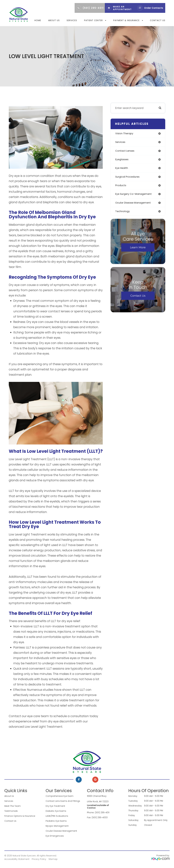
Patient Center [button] (95, 20)
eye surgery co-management (135, 195)
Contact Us (158, 20)
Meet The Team (13, 806)
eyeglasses (123, 160)
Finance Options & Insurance (20, 815)
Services (72, 20)
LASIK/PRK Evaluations (57, 815)
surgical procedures (128, 178)
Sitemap (53, 858)
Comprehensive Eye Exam (60, 796)
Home (38, 20)
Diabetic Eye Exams (56, 811)
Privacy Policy (39, 858)
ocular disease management (135, 204)
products (121, 186)
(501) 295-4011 (93, 8)
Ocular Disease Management (62, 830)
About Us (54, 20)
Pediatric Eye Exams (56, 820)
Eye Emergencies (55, 835)
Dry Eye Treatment (56, 806)
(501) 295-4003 (100, 817)
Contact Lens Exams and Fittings (64, 801)
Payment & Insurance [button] (128, 20)
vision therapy (125, 134)
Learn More (138, 249)
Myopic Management (57, 825)
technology (123, 213)
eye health (122, 169)
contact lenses (126, 151)
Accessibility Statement (17, 858)
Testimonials (11, 811)
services (121, 142)
